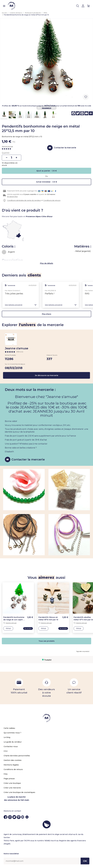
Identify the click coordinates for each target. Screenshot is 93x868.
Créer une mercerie (12, 788)
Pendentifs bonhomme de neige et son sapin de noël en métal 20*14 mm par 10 (14, 619)
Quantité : (6, 153)
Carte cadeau (9, 728)
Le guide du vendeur (13, 742)
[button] (21, 305)
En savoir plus (12, 196)
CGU (6, 751)
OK (85, 861)
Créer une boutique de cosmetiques (19, 792)
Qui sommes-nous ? (12, 733)
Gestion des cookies (13, 760)
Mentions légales (11, 765)
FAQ (6, 774)
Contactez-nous (11, 746)
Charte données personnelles (17, 756)
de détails (49, 263)
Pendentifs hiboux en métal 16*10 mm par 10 (48, 618)
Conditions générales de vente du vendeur (24, 200)
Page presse (9, 779)
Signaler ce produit (83, 651)
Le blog (7, 737)
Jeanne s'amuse (7, 146)
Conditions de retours (52, 200)
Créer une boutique (12, 783)
